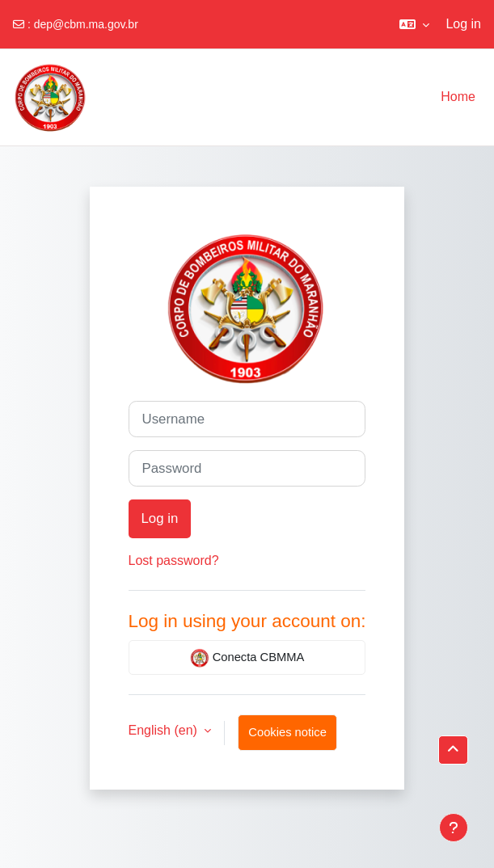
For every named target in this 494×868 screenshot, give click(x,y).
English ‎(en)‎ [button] (165, 730)
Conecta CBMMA (247, 658)
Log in (463, 24)
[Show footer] (454, 828)
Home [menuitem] (458, 97)
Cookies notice (287, 732)
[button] (414, 24)
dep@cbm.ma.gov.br (86, 24)
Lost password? (174, 560)
